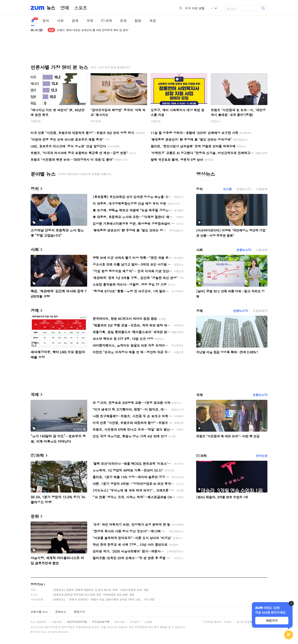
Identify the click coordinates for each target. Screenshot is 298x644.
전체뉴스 (61, 612)
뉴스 (51, 8)
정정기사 (37, 584)
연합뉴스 (216, 121)
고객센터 (135, 622)
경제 (75, 21)
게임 (153, 21)
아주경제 (96, 121)
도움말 (148, 622)
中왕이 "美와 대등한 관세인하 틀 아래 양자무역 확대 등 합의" (93, 30)
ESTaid (37, 632)
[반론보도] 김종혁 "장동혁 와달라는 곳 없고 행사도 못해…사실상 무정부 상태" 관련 (101, 590)
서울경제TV (260, 311)
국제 (90, 21)
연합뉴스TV (244, 189)
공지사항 (119, 622)
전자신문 (262, 456)
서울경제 (36, 121)
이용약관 (57, 622)
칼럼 (138, 21)
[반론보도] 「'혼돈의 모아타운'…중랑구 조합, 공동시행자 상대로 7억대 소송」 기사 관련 (104, 599)
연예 (65, 8)
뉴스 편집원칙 (39, 622)
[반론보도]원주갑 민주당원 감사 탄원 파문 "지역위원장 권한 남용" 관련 (93, 595)
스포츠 (81, 8)
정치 (46, 21)
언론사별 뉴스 (39, 612)
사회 (60, 21)
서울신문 (156, 121)
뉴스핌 (227, 189)
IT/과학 (106, 21)
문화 (123, 21)
